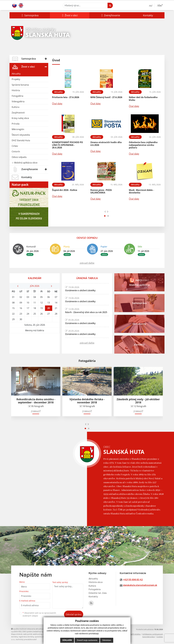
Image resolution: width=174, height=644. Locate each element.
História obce (96, 582)
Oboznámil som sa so (39, 614)
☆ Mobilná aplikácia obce (25, 163)
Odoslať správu (74, 614)
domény (14, 637)
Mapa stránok (17, 634)
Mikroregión (18, 129)
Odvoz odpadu (19, 157)
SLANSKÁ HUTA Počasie (35, 343)
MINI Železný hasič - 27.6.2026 (106, 97)
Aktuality (16, 74)
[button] (30, 15)
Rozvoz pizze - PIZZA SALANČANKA (101, 191)
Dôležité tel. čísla (98, 593)
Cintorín (16, 152)
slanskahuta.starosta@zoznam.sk (140, 585)
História (16, 90)
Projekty (16, 79)
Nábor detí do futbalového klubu (143, 99)
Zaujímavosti (18, 113)
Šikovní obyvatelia (21, 135)
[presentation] (105, 211)
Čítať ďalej (57, 104)
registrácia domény (26, 637)
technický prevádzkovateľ (26, 639)
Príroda (16, 124)
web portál (28, 634)
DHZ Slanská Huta (21, 140)
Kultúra (15, 107)
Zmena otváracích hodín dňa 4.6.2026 (106, 144)
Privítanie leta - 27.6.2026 (66, 97)
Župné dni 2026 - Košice (65, 190)
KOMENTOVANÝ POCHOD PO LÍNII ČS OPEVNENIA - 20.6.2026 (67, 145)
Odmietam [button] (107, 640)
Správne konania (20, 85)
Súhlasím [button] (67, 640)
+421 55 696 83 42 (133, 580)
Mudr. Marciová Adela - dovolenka (141, 191)
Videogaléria (18, 101)
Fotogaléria (17, 96)
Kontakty (148, 15)
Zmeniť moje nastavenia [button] (87, 640)
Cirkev (15, 146)
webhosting (38, 634)
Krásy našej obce (20, 118)
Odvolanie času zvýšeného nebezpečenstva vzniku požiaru (143, 145)
